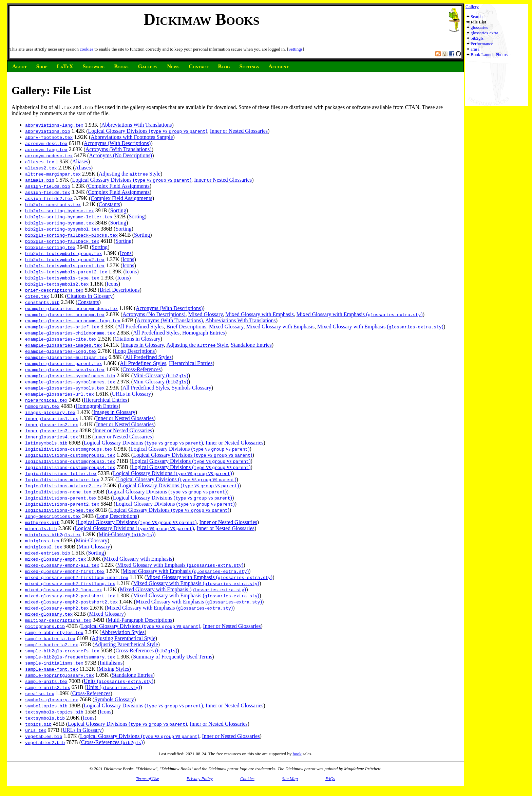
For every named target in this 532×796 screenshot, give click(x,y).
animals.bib (40, 180)
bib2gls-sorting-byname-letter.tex (69, 217)
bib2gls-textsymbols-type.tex (62, 278)
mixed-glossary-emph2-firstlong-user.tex (77, 577)
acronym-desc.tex (46, 143)
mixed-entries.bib (48, 553)
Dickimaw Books (201, 19)
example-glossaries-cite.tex (61, 339)
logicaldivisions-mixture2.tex (63, 486)
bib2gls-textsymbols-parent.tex (65, 266)
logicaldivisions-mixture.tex (62, 480)
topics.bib (38, 724)
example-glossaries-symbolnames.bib (70, 376)
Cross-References (142, 369)
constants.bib (42, 302)
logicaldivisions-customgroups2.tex (70, 455)
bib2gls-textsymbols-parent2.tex (66, 272)
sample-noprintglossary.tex (60, 675)
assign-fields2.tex (49, 198)
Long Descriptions (135, 351)
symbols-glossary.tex (52, 700)
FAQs (330, 779)
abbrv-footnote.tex (49, 137)
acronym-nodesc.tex (49, 156)
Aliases (80, 161)
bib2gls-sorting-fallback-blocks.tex (71, 235)
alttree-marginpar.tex (53, 174)
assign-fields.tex (48, 192)
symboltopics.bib (46, 706)
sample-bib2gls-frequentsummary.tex (70, 657)
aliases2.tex (41, 168)
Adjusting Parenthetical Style (123, 638)
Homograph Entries (204, 333)
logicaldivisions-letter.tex (61, 473)
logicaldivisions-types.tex (60, 510)
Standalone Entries (251, 345)
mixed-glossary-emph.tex (55, 559)
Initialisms (111, 663)
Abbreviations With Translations (137, 125)
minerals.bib (41, 528)
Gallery (472, 7)
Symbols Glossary (192, 388)
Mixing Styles (114, 669)
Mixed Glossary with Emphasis (259, 314)
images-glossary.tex (50, 412)
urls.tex (36, 730)
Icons (126, 253)
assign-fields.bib (48, 186)
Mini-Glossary (91, 540)
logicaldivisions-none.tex (58, 492)
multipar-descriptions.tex (58, 620)
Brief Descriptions (120, 290)
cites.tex (37, 296)
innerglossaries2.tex (52, 424)
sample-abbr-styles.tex (54, 632)
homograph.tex (42, 406)
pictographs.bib (45, 626)
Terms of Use (147, 779)
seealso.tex (40, 693)
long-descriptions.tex (53, 516)
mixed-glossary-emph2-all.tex (62, 565)
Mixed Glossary (206, 314)
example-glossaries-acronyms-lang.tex (73, 321)
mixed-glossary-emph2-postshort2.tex (71, 602)
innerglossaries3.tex (52, 431)
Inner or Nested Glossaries (239, 131)
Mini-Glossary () (161, 375)
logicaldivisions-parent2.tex (62, 504)
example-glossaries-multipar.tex (66, 357)
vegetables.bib (44, 736)
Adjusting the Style (130, 174)
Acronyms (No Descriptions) (120, 155)
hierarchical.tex (46, 400)
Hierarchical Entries (191, 363)
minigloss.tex (42, 541)
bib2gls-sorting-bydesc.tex (60, 211)
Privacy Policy (200, 779)
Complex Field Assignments (119, 186)
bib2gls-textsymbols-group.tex (63, 253)
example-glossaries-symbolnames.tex (70, 382)
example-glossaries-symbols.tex (65, 388)
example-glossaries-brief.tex (62, 327)
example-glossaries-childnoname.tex (70, 333)
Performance (482, 44)
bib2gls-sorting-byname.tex (60, 223)
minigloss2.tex (44, 547)
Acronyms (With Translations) (119, 149)
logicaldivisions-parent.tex (61, 498)
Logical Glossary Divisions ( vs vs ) (148, 131)
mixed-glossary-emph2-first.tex (65, 571)
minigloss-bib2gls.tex (53, 535)
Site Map (290, 779)
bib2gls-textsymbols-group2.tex (65, 259)
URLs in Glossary (132, 394)
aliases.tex (40, 162)
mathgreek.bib (42, 522)
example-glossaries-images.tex (63, 345)
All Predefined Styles (140, 327)
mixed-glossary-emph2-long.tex (63, 590)
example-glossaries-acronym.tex (65, 314)
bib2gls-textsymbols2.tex (57, 284)
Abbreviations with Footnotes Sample (132, 137)
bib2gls (477, 38)
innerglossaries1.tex (52, 418)
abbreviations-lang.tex (54, 125)
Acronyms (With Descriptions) (117, 143)
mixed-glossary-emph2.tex (57, 608)
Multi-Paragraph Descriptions (140, 620)
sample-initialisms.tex (54, 663)
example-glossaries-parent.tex (63, 363)
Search (477, 16)
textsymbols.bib (45, 718)
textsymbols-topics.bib (54, 712)
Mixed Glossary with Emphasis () (360, 314)
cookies (87, 49)
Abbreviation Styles (123, 632)
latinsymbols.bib (46, 443)
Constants (109, 204)
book (297, 754)
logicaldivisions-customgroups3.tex (70, 461)
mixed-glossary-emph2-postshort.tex (70, 596)
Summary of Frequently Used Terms (173, 657)
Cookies (247, 779)
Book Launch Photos (489, 55)
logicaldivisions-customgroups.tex (69, 449)
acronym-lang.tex (46, 149)
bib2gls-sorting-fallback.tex (62, 241)
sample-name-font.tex (52, 669)
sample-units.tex (46, 681)
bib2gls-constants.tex (53, 204)
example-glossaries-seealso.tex (65, 369)
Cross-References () (146, 650)
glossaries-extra (484, 33)
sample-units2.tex (48, 687)
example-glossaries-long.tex (61, 351)
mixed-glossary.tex (49, 614)
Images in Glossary (143, 345)
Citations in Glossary (90, 296)
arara (475, 49)
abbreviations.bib (48, 131)
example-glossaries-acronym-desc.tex (71, 308)
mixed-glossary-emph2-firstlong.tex (70, 583)
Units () (119, 681)
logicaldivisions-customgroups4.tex (70, 467)
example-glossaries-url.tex (60, 394)
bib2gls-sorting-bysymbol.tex (62, 229)
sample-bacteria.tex (50, 638)
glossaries (479, 27)
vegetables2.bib (45, 742)
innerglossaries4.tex (52, 437)
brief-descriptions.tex (54, 290)
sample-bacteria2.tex (52, 645)
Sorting (118, 210)
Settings (296, 49)
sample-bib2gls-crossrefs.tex (62, 651)
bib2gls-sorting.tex (50, 247)
